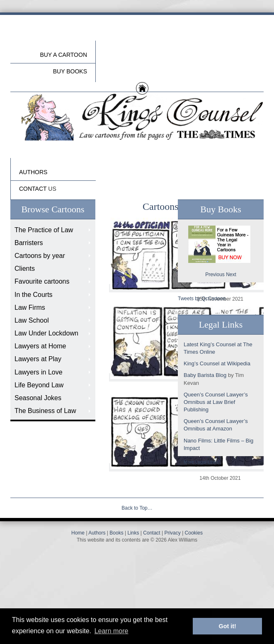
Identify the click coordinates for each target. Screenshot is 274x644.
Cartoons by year (40, 256)
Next (231, 275)
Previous (215, 275)
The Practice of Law (44, 230)
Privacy (172, 533)
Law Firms (30, 307)
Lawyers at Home (40, 346)
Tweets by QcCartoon (202, 299)
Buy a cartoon (63, 55)
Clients (25, 269)
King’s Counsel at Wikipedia (217, 363)
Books (116, 533)
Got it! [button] (228, 626)
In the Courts (34, 295)
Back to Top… (137, 508)
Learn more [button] (112, 631)
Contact (152, 533)
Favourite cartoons (42, 281)
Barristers (29, 243)
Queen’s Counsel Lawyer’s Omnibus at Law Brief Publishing (216, 402)
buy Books (70, 71)
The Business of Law (45, 411)
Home (78, 533)
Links (133, 533)
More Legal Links (201, 462)
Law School (32, 320)
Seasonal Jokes (38, 398)
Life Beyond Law (39, 385)
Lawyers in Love (39, 372)
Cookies (194, 533)
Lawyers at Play (38, 359)
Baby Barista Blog (205, 375)
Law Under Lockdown (46, 333)
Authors (97, 533)
